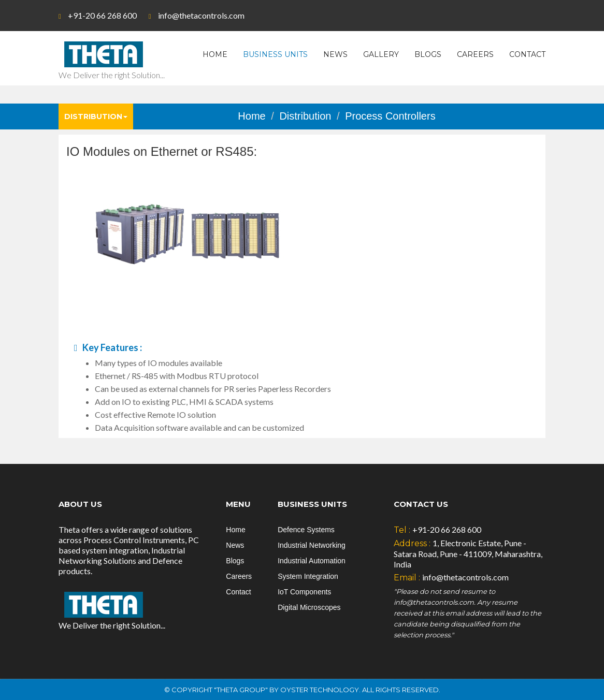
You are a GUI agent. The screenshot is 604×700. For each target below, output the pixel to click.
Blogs (428, 54)
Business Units (275, 54)
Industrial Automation (312, 561)
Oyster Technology (320, 690)
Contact (527, 54)
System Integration (308, 576)
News (335, 54)
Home (215, 54)
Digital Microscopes (309, 607)
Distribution (96, 116)
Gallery (381, 54)
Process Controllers (390, 116)
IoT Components (304, 592)
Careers (475, 54)
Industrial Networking (312, 545)
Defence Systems (306, 530)
